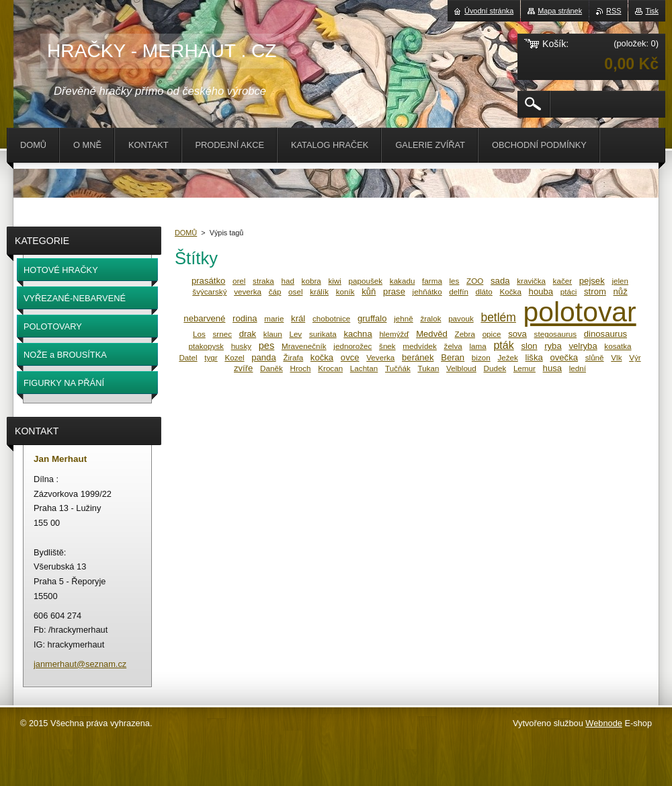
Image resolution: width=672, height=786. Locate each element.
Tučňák (398, 368)
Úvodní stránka (489, 11)
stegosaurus (556, 334)
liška (534, 357)
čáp (275, 291)
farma (432, 281)
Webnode (604, 723)
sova (517, 334)
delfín (459, 291)
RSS (614, 11)
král (298, 318)
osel (295, 291)
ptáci (569, 291)
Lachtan (364, 368)
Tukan (428, 368)
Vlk (616, 357)
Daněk (271, 368)
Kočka (511, 291)
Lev (295, 334)
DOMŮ (186, 233)
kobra (311, 281)
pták (503, 345)
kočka (322, 357)
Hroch (300, 368)
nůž (621, 291)
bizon (481, 357)
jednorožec (352, 346)
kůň (369, 291)
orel (239, 281)
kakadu (403, 281)
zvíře (243, 368)
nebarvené (204, 318)
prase (394, 291)
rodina (245, 318)
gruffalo (372, 318)
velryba (583, 346)
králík (319, 291)
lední (578, 368)
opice (492, 334)
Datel (188, 357)
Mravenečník (304, 346)
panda (264, 357)
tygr (211, 357)
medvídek (420, 346)
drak (248, 334)
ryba (553, 346)
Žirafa (293, 357)
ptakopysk (206, 346)
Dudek (495, 368)
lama (477, 346)
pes (267, 346)
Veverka (380, 357)
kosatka (618, 346)
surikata (323, 334)
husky (241, 346)
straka (263, 281)
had (287, 281)
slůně (595, 357)
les (455, 281)
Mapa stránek (560, 11)
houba (541, 291)
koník (345, 291)
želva (453, 346)
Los (199, 334)
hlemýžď (394, 334)
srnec (222, 334)
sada (500, 281)
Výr (635, 357)
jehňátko (427, 291)
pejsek (592, 281)
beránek (418, 357)
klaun (273, 334)
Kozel (234, 357)
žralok (430, 318)
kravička (531, 281)
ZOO (475, 281)
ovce (350, 357)
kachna (358, 334)
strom (595, 291)
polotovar (580, 312)
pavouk (461, 318)
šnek (387, 346)
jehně (404, 318)
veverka (248, 291)
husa (552, 368)
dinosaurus (605, 334)
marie (274, 318)
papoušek (366, 281)
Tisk (652, 11)
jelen (620, 281)
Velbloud (461, 368)
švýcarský (209, 291)
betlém (498, 317)
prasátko (208, 281)
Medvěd (432, 334)
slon (529, 346)
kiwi (334, 281)
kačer (563, 281)
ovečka (564, 357)
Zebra (465, 334)
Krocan (330, 368)
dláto (484, 291)
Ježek (507, 357)
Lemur (524, 368)
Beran (453, 357)
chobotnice (331, 318)
